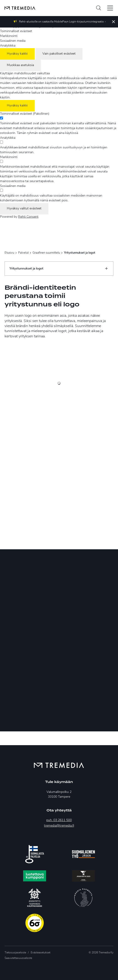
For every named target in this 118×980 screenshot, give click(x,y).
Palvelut (23, 253)
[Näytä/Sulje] (106, 269)
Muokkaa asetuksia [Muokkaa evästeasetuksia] (20, 65)
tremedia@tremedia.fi (59, 826)
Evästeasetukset (41, 953)
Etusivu (9, 253)
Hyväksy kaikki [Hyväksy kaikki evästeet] (17, 54)
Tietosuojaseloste (15, 953)
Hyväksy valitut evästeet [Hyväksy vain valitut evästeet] (24, 209)
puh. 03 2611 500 (59, 820)
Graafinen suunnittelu (46, 253)
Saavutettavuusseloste (18, 958)
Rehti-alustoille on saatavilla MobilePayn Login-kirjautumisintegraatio (61, 22)
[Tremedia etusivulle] (18, 8)
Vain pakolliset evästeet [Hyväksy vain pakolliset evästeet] (59, 54)
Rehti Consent (28, 217)
